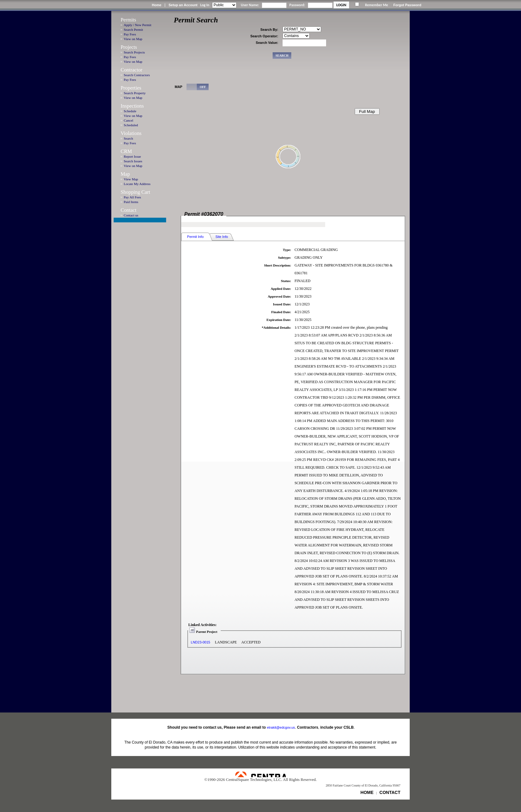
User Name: (250, 5)
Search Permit (133, 30)
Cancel (129, 120)
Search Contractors (137, 75)
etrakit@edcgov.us (281, 727)
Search (128, 138)
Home (157, 5)
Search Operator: (264, 36)
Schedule (130, 111)
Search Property (135, 93)
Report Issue (132, 156)
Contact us (131, 215)
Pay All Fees (132, 197)
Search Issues (133, 161)
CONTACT (390, 792)
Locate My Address (137, 184)
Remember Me (376, 5)
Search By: (269, 30)
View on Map (133, 39)
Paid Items (131, 202)
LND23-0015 (201, 642)
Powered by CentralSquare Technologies (260, 774)
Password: (297, 5)
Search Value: (267, 43)
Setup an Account (183, 5)
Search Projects (134, 52)
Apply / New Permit (138, 25)
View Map (131, 179)
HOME (367, 792)
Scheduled (131, 125)
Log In (205, 5)
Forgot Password (407, 5)
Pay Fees (130, 34)
